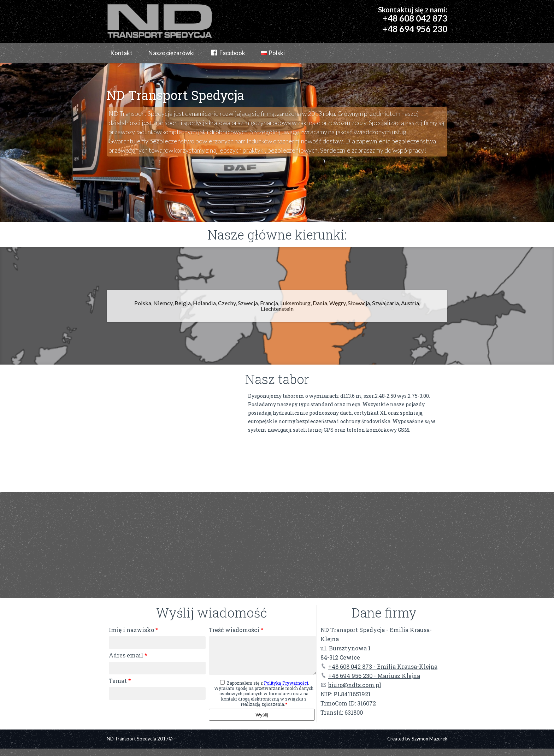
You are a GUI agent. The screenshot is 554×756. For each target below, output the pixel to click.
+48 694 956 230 (415, 29)
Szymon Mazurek (429, 746)
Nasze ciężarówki (172, 53)
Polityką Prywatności (286, 690)
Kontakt (121, 53)
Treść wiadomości (236, 630)
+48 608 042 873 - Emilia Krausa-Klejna (379, 666)
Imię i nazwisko (134, 630)
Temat (120, 681)
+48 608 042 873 (415, 18)
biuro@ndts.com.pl (351, 685)
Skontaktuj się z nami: (413, 10)
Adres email (128, 655)
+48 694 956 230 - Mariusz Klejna (370, 676)
